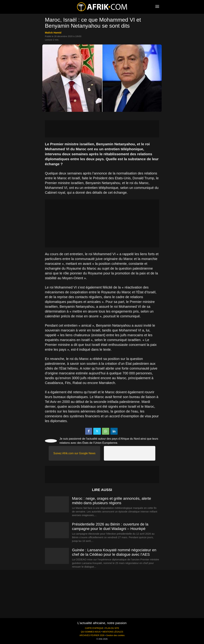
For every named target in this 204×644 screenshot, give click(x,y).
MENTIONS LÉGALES (113, 632)
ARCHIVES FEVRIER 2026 (92, 635)
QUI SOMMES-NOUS (91, 632)
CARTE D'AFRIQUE (94, 628)
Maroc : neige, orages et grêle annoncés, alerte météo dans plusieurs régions (112, 501)
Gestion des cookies (115, 635)
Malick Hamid (53, 33)
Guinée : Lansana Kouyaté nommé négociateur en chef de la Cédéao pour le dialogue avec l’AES (114, 552)
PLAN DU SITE (112, 628)
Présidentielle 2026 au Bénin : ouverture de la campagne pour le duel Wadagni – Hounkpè (110, 526)
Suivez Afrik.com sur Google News (74, 453)
